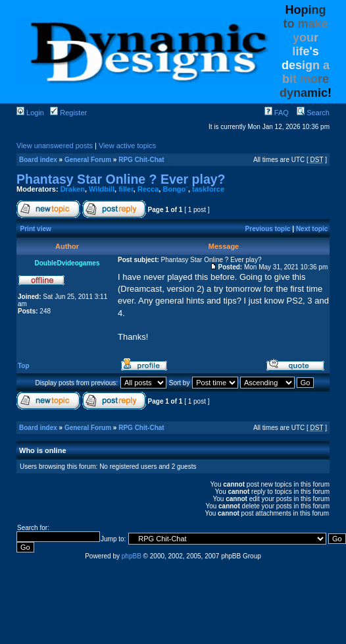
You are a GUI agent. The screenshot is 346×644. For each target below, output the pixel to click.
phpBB (132, 556)
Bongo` (175, 189)
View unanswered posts (55, 146)
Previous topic (268, 229)
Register (68, 113)
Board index (38, 160)
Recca (148, 189)
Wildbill (102, 189)
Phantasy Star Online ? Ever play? (121, 179)
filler (126, 189)
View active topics (127, 146)
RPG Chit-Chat (141, 160)
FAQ (277, 113)
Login (30, 113)
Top (24, 366)
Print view (36, 229)
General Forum (88, 160)
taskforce (208, 189)
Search (313, 113)
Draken (73, 189)
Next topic (312, 229)
